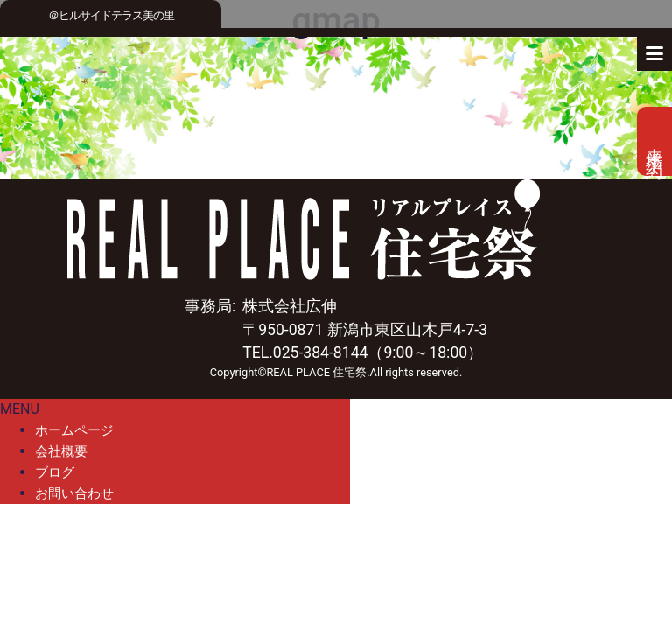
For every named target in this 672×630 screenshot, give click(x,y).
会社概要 (61, 451)
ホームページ (74, 430)
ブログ (55, 472)
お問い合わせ (74, 493)
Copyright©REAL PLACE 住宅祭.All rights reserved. (336, 372)
